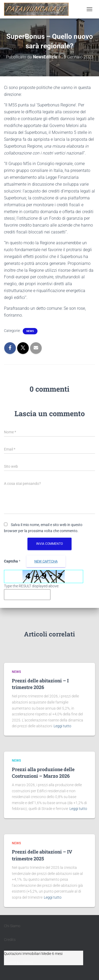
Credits (10, 940)
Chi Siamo (12, 926)
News (30, 331)
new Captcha (46, 561)
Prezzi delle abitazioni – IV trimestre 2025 (42, 855)
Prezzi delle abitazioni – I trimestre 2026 (40, 684)
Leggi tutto (62, 726)
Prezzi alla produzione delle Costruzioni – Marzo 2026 (43, 773)
